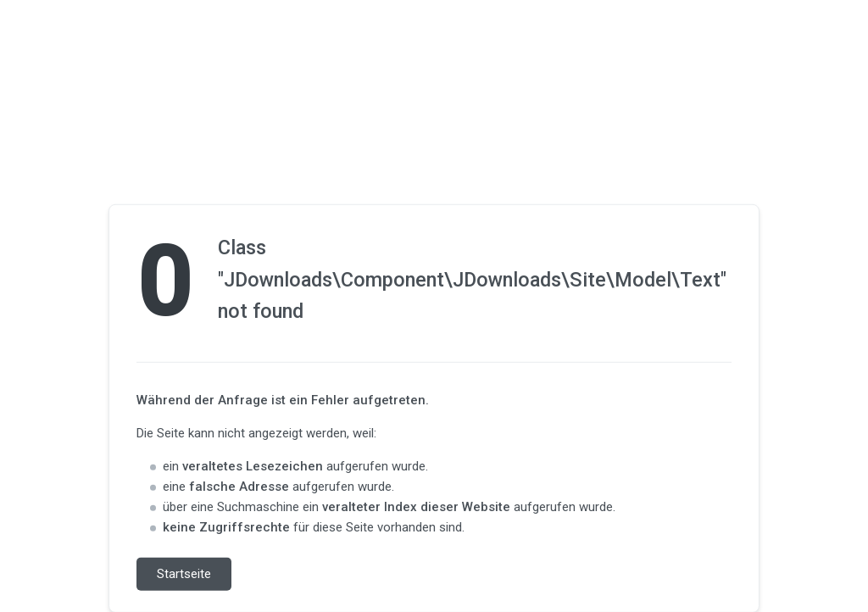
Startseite (184, 574)
